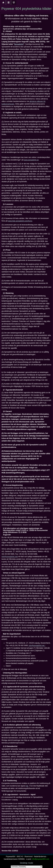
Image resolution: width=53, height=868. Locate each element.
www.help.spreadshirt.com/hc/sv (20, 221)
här (27, 786)
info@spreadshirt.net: (37, 646)
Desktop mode (26, 863)
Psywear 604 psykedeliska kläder (26, 9)
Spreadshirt (19, 44)
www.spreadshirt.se (31, 160)
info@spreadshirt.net (9, 557)
